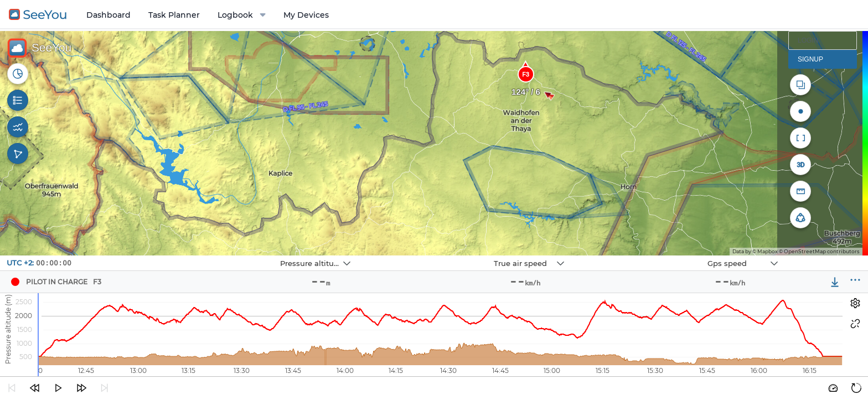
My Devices (306, 15)
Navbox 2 (429, 256)
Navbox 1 (215, 256)
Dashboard (108, 15)
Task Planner (174, 15)
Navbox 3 (642, 256)
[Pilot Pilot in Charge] (15, 282)
